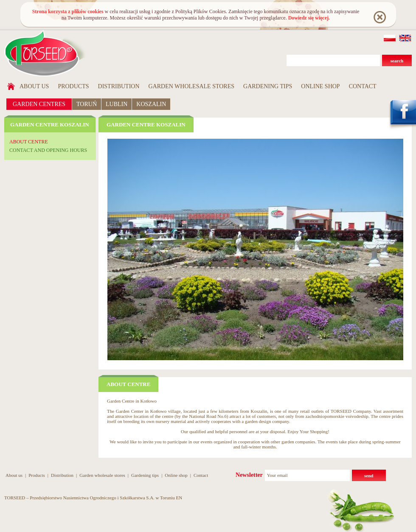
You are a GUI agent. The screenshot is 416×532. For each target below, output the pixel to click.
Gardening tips (268, 86)
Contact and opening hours (48, 150)
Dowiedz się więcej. (309, 18)
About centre (29, 142)
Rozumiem (379, 17)
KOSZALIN (151, 104)
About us (34, 86)
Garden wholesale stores (192, 86)
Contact (363, 86)
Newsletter (249, 475)
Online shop (320, 86)
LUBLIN (117, 104)
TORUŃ (87, 104)
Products (73, 86)
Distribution (119, 86)
